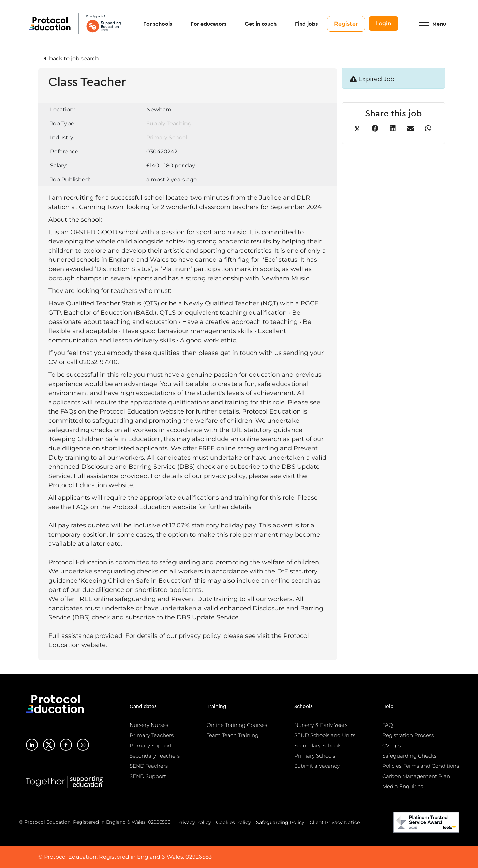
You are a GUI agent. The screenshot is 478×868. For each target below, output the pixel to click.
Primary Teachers (152, 735)
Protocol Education (75, 24)
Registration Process (408, 735)
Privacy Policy (194, 822)
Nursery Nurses (149, 725)
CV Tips (391, 745)
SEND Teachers (149, 766)
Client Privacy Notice (335, 822)
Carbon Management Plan (416, 776)
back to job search (74, 58)
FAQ (388, 725)
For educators (208, 24)
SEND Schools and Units (325, 735)
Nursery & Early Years (321, 725)
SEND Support (148, 776)
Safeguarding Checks (409, 756)
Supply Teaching (169, 124)
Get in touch (261, 24)
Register (346, 24)
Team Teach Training (233, 735)
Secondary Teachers (155, 756)
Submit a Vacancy (317, 766)
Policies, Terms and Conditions (421, 766)
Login (383, 23)
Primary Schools (315, 756)
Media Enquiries (403, 786)
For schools (158, 24)
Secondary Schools (318, 745)
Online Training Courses (237, 725)
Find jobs (306, 24)
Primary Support (151, 745)
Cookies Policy (234, 822)
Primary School (167, 138)
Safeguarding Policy (280, 822)
